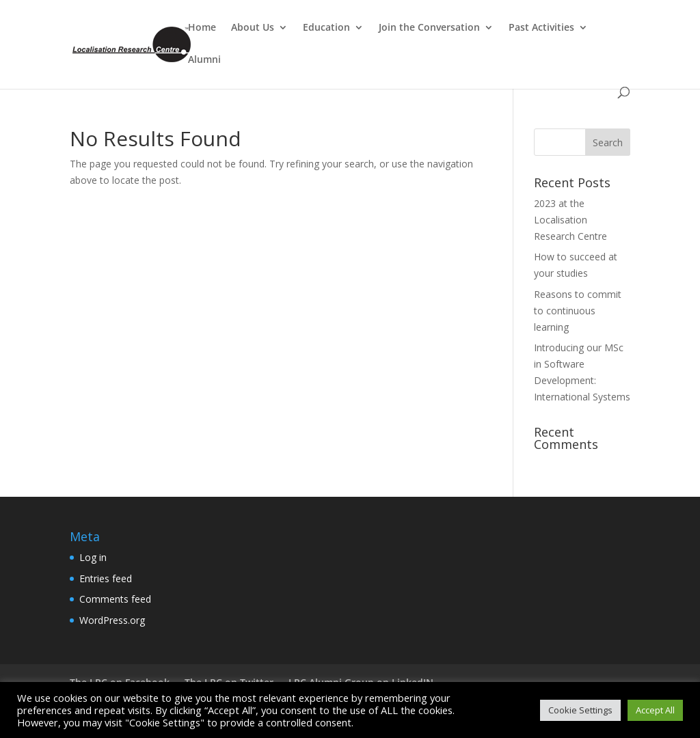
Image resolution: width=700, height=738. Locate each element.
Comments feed (115, 599)
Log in (93, 557)
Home (202, 28)
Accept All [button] (655, 710)
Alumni (204, 60)
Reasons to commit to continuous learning (578, 311)
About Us (253, 28)
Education (326, 28)
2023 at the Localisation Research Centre (570, 220)
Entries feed (106, 578)
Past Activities (541, 28)
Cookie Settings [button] (580, 710)
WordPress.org (112, 620)
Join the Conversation (429, 28)
